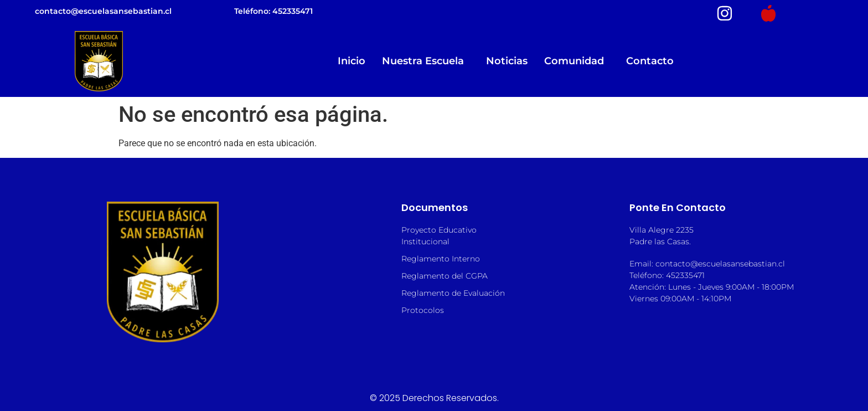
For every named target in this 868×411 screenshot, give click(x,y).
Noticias (507, 61)
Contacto (650, 61)
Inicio (352, 61)
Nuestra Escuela (426, 61)
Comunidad (577, 61)
